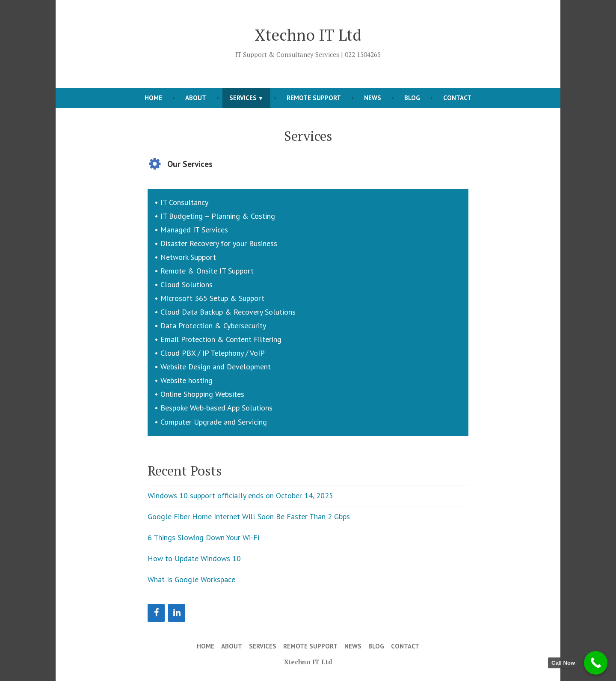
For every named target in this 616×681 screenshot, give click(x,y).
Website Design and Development (216, 367)
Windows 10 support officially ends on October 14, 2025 (240, 495)
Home (153, 98)
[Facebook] (156, 613)
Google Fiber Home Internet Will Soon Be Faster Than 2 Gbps (249, 516)
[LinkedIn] (177, 613)
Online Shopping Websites (202, 394)
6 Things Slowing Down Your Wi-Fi (203, 537)
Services (243, 98)
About (196, 98)
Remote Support (314, 98)
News (373, 98)
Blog (412, 98)
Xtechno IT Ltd (308, 35)
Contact (457, 98)
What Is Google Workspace (191, 579)
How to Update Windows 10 (194, 558)
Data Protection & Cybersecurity (213, 326)
